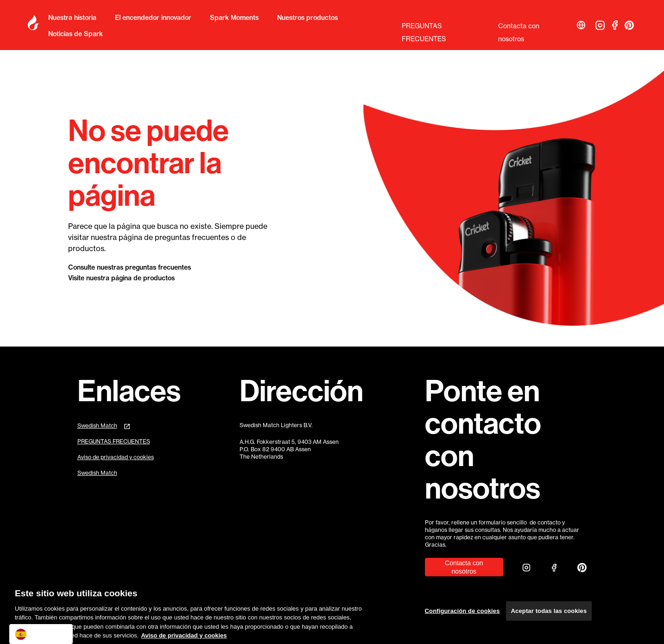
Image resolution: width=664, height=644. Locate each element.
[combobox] (41, 634)
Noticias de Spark (76, 34)
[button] (581, 25)
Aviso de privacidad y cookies (116, 457)
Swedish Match (97, 426)
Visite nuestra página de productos (121, 278)
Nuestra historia (72, 18)
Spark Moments (234, 18)
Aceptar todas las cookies (549, 613)
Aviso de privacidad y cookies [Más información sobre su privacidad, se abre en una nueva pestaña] (184, 638)
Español (34, 634)
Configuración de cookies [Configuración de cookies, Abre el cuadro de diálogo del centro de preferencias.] (462, 613)
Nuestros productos (307, 18)
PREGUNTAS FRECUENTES (424, 28)
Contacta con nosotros (519, 28)
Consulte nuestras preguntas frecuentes (130, 267)
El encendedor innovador (153, 18)
